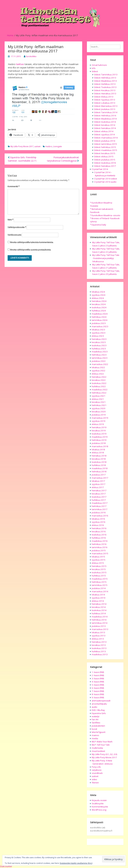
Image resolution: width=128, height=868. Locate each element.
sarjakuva (97, 770)
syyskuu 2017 (98, 484)
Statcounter (6, 866)
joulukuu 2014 (99, 588)
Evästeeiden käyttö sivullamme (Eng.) (76, 863)
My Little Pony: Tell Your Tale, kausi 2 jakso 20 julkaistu (106, 272)
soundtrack (97, 773)
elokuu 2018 (98, 453)
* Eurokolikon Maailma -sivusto (105, 215)
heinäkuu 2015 (99, 566)
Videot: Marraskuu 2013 (106, 106)
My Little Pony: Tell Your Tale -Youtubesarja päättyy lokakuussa (106, 258)
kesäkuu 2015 (99, 569)
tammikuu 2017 (100, 509)
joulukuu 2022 (99, 361)
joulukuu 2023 (99, 323)
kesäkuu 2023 (99, 342)
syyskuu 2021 (98, 396)
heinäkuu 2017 (99, 490)
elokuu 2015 (98, 563)
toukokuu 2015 (99, 572)
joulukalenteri (98, 726)
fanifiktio (96, 723)
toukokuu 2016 (99, 535)
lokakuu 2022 (98, 367)
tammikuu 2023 (100, 358)
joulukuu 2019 (99, 415)
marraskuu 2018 (100, 446)
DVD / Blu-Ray (98, 710)
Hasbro (49, 146)
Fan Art (95, 719)
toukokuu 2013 (99, 648)
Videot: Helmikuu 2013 (105, 78)
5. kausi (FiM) (98, 685)
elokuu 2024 (98, 298)
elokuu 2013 (98, 639)
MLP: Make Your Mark (102, 742)
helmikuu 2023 (99, 355)
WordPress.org (99, 810)
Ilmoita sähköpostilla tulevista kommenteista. (32, 242)
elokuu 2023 (98, 336)
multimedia (97, 748)
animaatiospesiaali (101, 701)
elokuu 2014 (98, 601)
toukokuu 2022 (99, 383)
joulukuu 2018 (99, 443)
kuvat (94, 729)
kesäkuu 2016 (99, 531)
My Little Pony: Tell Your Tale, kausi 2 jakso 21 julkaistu (106, 266)
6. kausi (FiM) (98, 688)
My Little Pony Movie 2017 (22, 146)
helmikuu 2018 (99, 471)
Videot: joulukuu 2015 (105, 160)
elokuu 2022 (98, 374)
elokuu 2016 (98, 525)
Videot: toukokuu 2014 (105, 122)
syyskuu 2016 (98, 522)
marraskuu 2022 (100, 364)
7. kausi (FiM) (98, 691)
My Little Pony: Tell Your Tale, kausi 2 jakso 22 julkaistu (106, 250)
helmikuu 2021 (99, 405)
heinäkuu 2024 (99, 301)
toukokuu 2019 (99, 434)
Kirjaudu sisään (99, 800)
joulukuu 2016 (99, 512)
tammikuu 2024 (100, 320)
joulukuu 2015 (99, 550)
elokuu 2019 (98, 424)
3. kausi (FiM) (98, 678)
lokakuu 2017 (98, 481)
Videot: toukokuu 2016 (105, 163)
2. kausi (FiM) (98, 675)
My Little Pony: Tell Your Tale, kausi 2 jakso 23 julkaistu (106, 244)
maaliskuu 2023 (100, 352)
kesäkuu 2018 (99, 459)
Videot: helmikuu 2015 (105, 147)
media (95, 738)
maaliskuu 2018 (100, 468)
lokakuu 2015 (98, 557)
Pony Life (96, 767)
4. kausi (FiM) (98, 682)
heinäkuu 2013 (99, 642)
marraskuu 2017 (100, 478)
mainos (95, 735)
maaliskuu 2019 (100, 437)
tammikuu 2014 (100, 623)
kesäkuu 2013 (99, 645)
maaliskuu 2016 (100, 541)
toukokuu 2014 (99, 610)
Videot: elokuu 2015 (104, 156)
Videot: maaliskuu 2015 (106, 150)
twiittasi (20, 64)
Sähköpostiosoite (17, 227)
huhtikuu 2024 (99, 311)
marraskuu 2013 (100, 629)
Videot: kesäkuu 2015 (105, 153)
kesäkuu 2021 (99, 402)
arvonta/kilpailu (99, 704)
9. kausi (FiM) (98, 697)
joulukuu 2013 (99, 626)
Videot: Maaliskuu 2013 (105, 81)
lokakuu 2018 (98, 450)
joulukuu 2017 (99, 475)
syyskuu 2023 (98, 333)
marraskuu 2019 (100, 418)
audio (94, 707)
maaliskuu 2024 (100, 314)
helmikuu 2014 (99, 620)
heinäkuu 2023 (99, 339)
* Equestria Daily (98, 225)
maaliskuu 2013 (100, 654)
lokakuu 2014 (98, 595)
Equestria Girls (99, 713)
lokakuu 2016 (98, 519)
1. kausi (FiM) (98, 672)
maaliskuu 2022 (100, 390)
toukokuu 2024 (99, 307)
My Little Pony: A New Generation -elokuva (102, 762)
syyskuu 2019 (98, 421)
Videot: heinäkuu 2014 (105, 128)
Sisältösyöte (98, 803)
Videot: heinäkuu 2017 (105, 166)
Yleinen (95, 783)
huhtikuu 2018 (99, 465)
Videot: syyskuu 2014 (104, 134)
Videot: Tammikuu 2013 (106, 75)
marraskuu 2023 (100, 326)
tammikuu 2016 (100, 547)
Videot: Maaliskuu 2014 (105, 119)
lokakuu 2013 (98, 632)
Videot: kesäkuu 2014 (105, 125)
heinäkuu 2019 (99, 427)
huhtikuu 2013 (99, 651)
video (94, 779)
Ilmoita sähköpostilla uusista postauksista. (31, 250)
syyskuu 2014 (98, 598)
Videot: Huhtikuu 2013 (105, 84)
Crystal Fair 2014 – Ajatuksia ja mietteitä (105, 174)
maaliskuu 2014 (100, 617)
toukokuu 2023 (99, 345)
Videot (95, 71)
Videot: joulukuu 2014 (105, 141)
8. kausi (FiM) (98, 694)
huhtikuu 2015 (99, 576)
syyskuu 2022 (98, 371)
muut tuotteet (98, 751)
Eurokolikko (31, 56)
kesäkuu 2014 (99, 607)
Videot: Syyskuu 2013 (105, 100)
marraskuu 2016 (100, 516)
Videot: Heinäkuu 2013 (105, 94)
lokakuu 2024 (98, 292)
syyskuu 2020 (98, 408)
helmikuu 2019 (99, 440)
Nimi (10, 220)
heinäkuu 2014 (99, 604)
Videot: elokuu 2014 (104, 131)
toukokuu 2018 (99, 462)
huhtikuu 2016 (99, 538)
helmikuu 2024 (99, 317)
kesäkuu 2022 (99, 380)
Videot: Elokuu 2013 (104, 97)
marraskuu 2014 (100, 591)
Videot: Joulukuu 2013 (105, 109)
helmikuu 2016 (99, 544)
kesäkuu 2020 (99, 412)
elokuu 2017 (98, 487)
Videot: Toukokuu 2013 (105, 87)
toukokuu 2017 (99, 497)
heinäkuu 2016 (99, 528)
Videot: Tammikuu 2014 (106, 112)
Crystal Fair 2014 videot (105, 179)
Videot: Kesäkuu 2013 (105, 90)
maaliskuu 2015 (100, 579)
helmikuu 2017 (99, 506)
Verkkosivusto (15, 235)
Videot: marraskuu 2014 (106, 138)
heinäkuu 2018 (99, 456)
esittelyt (95, 716)
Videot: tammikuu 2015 (105, 144)
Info (94, 68)
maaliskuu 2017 (100, 503)
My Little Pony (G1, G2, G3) (104, 754)
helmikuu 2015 (99, 582)
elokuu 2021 (98, 399)
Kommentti (14, 186)
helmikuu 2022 (99, 393)
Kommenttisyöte (100, 807)
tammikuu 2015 (100, 585)
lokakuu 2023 (98, 330)
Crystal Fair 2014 (100, 169)
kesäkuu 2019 (99, 431)
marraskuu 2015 (100, 553)
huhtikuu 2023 (99, 349)
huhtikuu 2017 (99, 500)
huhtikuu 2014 (99, 613)
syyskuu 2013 (98, 636)
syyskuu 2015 (98, 560)
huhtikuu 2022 (99, 386)
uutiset (37, 146)
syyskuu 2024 (98, 295)
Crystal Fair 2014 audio (105, 182)
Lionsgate (57, 146)
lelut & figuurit (98, 732)
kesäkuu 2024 (99, 304)
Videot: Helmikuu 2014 (105, 116)
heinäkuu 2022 (99, 377)
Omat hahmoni (99, 65)
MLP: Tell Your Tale (101, 745)
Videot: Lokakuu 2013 (105, 103)
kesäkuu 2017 (99, 494)
